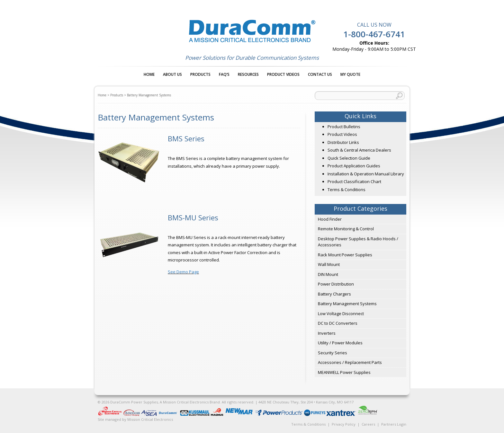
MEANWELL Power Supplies (344, 372)
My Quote (350, 74)
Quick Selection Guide (349, 158)
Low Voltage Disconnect (341, 314)
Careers (368, 424)
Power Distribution (336, 284)
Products (200, 74)
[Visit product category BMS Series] (199, 139)
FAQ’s (224, 74)
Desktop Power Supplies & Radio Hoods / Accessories (358, 242)
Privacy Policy (344, 424)
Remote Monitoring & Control (346, 229)
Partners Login (394, 424)
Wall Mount (329, 264)
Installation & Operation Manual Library (366, 174)
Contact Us (320, 74)
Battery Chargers (334, 294)
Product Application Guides (354, 166)
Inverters (327, 333)
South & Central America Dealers (359, 150)
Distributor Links (343, 142)
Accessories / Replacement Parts (350, 362)
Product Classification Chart (354, 181)
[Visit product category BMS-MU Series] (199, 218)
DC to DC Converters (338, 323)
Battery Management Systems (347, 304)
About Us (172, 74)
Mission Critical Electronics (150, 419)
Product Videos (283, 74)
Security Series (333, 353)
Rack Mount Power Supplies (345, 255)
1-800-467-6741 (374, 34)
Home (149, 74)
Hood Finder (330, 219)
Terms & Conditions (346, 190)
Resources (248, 74)
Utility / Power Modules (340, 343)
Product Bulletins (344, 127)
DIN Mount (328, 274)
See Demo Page (183, 272)
